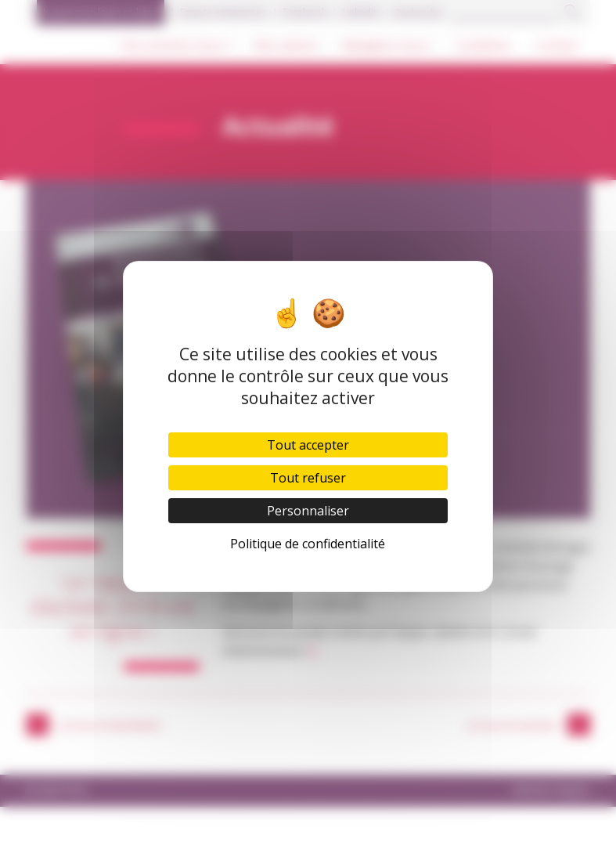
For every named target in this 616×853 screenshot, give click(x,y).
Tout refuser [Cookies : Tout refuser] (308, 478)
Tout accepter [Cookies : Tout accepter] (308, 445)
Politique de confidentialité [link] (308, 544)
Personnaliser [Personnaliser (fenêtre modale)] (308, 511)
